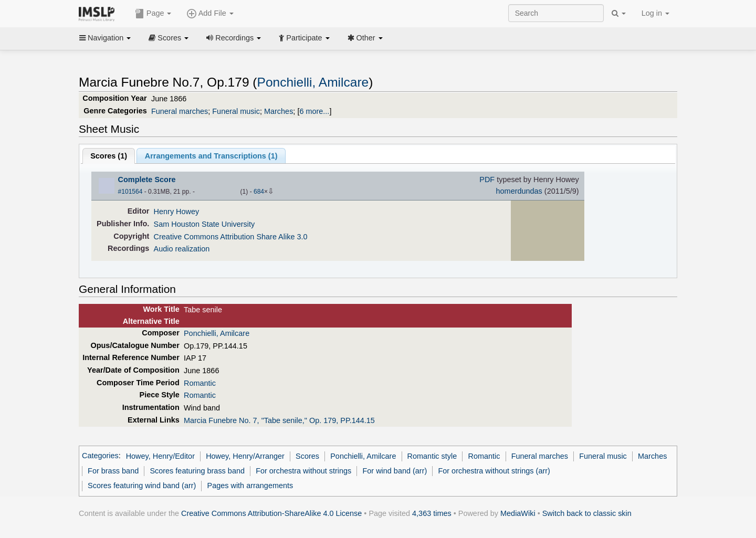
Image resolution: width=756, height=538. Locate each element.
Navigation (105, 38)
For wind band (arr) (395, 471)
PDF (487, 180)
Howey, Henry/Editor (160, 456)
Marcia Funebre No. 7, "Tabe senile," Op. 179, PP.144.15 (279, 420)
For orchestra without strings (303, 471)
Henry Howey (177, 212)
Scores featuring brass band (197, 471)
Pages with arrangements (250, 486)
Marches (279, 111)
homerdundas (519, 191)
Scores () (109, 156)
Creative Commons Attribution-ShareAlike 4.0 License (271, 513)
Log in (655, 13)
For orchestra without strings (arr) (494, 471)
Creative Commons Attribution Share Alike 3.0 (231, 237)
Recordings (234, 38)
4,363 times (432, 513)
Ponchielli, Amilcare (313, 82)
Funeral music (236, 111)
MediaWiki (518, 513)
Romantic (200, 383)
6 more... (314, 111)
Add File (210, 14)
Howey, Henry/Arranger (245, 456)
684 (259, 192)
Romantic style (432, 456)
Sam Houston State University (204, 224)
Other (365, 38)
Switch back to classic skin (587, 513)
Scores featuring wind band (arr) (142, 486)
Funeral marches (180, 111)
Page (153, 14)
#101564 (130, 192)
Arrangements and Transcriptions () (211, 156)
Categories (100, 456)
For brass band (113, 471)
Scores (169, 38)
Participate (304, 38)
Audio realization (182, 249)
